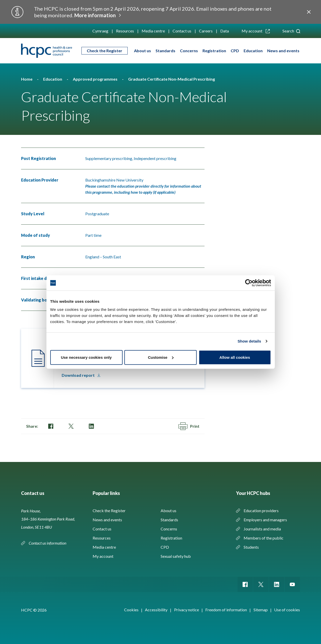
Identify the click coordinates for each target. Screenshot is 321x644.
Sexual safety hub (176, 556)
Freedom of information (226, 610)
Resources (125, 31)
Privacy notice (187, 610)
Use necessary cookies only (86, 357)
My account (256, 31)
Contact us (182, 31)
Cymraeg (100, 31)
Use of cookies (287, 610)
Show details (249, 341)
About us (142, 51)
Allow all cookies (235, 357)
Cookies (131, 610)
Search (291, 31)
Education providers (261, 511)
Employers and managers (265, 520)
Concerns (189, 51)
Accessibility (156, 610)
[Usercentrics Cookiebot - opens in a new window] (249, 283)
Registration (214, 51)
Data (225, 31)
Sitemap (261, 610)
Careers (206, 31)
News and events (283, 51)
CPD (235, 51)
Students (251, 547)
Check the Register (105, 51)
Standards (165, 51)
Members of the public (264, 538)
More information (95, 15)
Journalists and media (262, 529)
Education (253, 51)
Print (189, 426)
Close (309, 12)
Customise (161, 357)
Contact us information (48, 543)
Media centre (153, 31)
